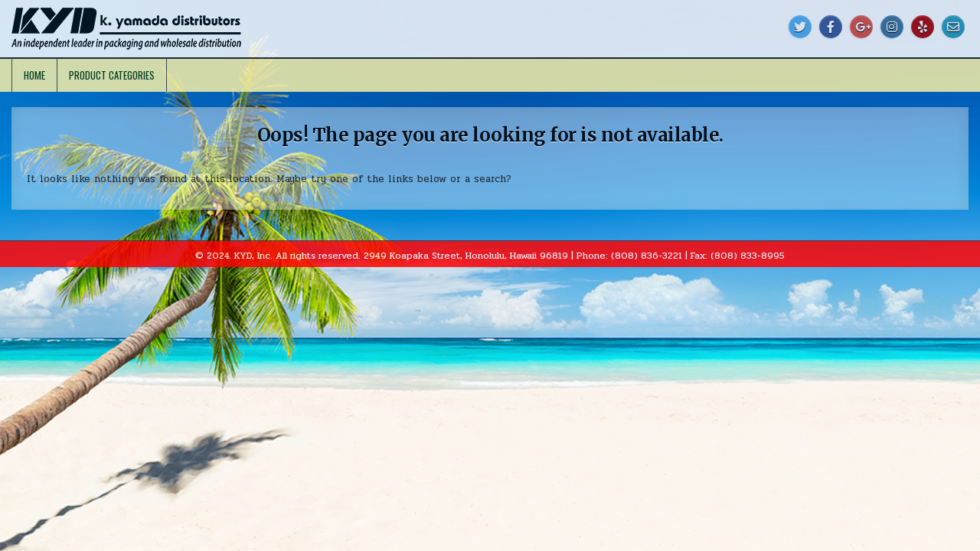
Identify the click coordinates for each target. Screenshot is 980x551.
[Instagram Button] (892, 27)
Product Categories (112, 75)
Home (34, 75)
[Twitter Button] (800, 27)
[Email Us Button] (953, 27)
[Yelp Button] (923, 27)
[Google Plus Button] (861, 27)
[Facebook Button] (831, 27)
